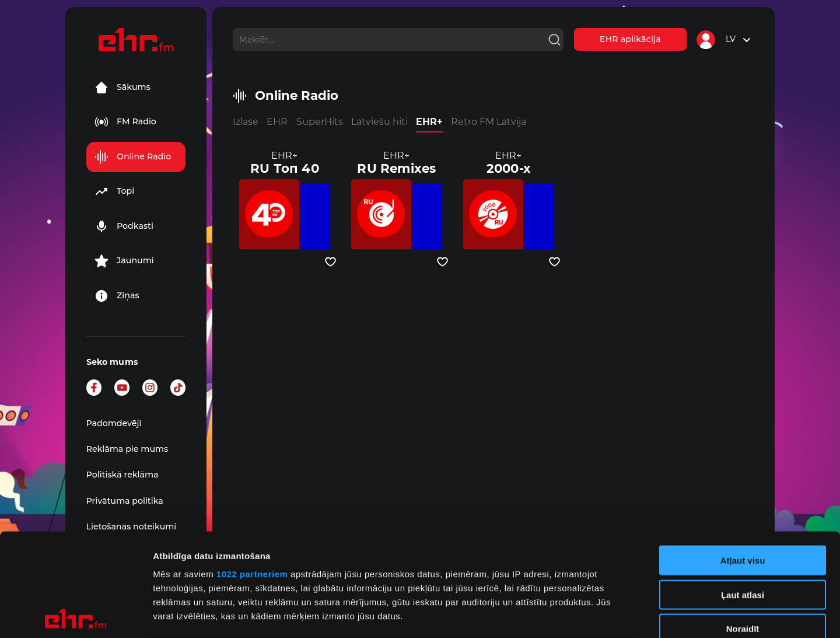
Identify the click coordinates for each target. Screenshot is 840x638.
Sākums (123, 88)
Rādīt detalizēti (636, 615)
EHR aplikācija (630, 39)
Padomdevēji (114, 423)
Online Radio (133, 157)
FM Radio (125, 122)
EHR (277, 122)
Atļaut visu (743, 458)
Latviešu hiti (379, 122)
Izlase (246, 122)
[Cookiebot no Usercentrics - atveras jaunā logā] (76, 615)
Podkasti (124, 226)
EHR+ (429, 122)
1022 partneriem (252, 471)
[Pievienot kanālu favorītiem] (330, 262)
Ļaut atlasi (743, 492)
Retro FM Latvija (489, 122)
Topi (114, 191)
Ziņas (117, 296)
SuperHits (320, 122)
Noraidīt (743, 526)
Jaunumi (124, 261)
